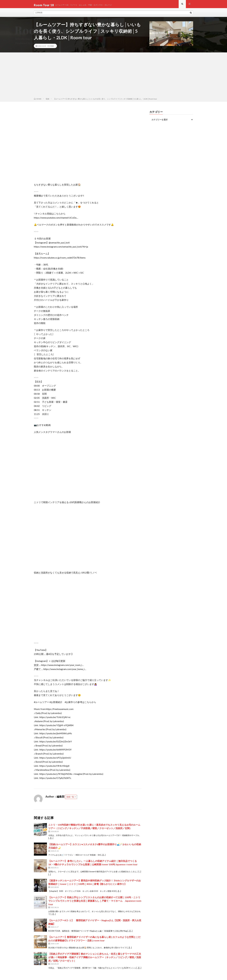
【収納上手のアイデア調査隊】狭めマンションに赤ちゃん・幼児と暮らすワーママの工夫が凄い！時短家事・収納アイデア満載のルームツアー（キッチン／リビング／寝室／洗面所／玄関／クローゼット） (95, 959)
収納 (52, 48)
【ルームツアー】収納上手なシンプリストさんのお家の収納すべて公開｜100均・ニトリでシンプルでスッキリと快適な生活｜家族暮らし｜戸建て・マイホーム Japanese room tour (95, 903)
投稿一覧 (70, 799)
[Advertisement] (113, 78)
